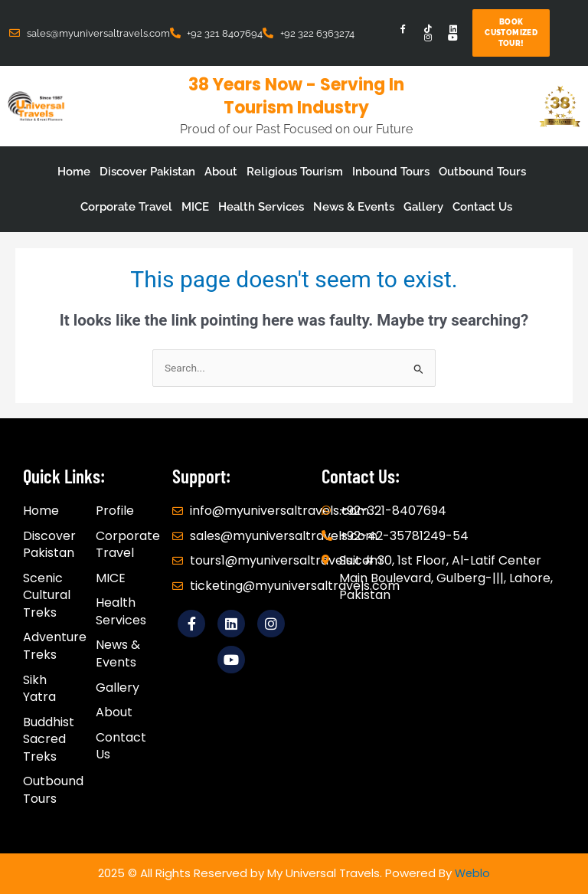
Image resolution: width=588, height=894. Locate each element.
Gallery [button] (423, 207)
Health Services (261, 207)
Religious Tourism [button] (295, 172)
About (221, 172)
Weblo (472, 873)
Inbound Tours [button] (391, 172)
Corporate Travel (126, 207)
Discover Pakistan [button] (147, 172)
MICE (195, 207)
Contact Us (482, 207)
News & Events (354, 207)
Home (74, 172)
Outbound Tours (482, 172)
